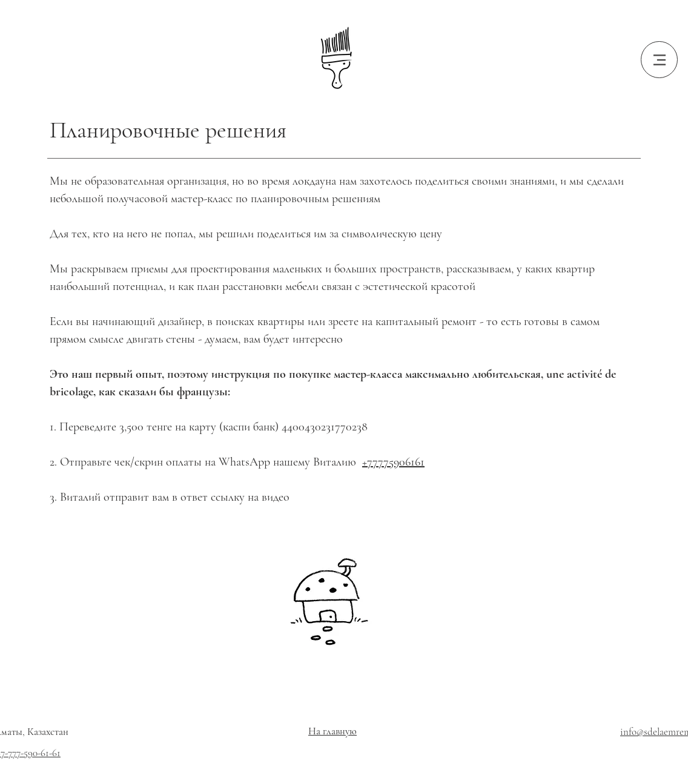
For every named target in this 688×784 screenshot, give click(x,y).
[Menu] (659, 60)
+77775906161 (393, 462)
